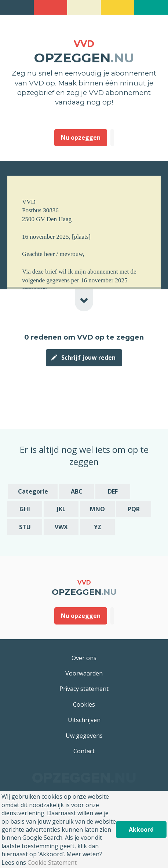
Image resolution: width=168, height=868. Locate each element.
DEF (113, 491)
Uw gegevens (84, 736)
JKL (61, 509)
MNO (97, 509)
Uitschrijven (84, 720)
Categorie (33, 491)
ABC (77, 491)
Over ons (84, 658)
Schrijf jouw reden (88, 358)
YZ (98, 527)
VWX (61, 527)
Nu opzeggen (81, 138)
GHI (25, 509)
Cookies (84, 704)
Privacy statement (84, 689)
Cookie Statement (52, 862)
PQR (134, 509)
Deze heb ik (112, 138)
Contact (84, 751)
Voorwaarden (84, 673)
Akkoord (141, 829)
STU (25, 527)
